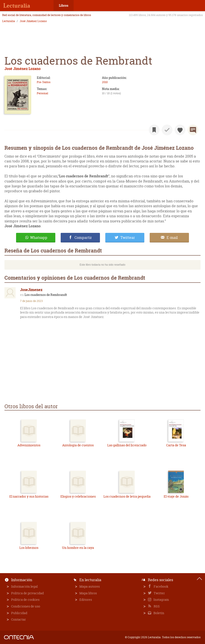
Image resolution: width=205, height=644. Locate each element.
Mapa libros (88, 593)
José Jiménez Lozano (33, 21)
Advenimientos (29, 445)
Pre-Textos (44, 82)
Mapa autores (90, 586)
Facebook (161, 586)
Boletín (158, 613)
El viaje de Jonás (176, 496)
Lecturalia (9, 21)
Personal (42, 93)
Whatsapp (39, 238)
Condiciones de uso (26, 606)
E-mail (172, 238)
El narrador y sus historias (29, 496)
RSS (156, 606)
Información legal (24, 586)
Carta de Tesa (176, 445)
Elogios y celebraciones (78, 496)
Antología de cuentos (78, 445)
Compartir (83, 238)
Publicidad (19, 613)
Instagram (161, 600)
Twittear (128, 238)
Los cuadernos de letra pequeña (127, 496)
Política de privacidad (27, 593)
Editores (86, 600)
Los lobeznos (29, 548)
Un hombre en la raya (78, 548)
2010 (105, 82)
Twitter (159, 593)
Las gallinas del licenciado (127, 445)
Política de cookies (25, 600)
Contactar (19, 619)
